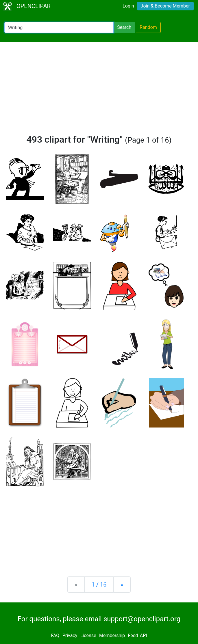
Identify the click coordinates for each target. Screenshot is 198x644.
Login (128, 6)
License (88, 636)
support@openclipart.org (142, 619)
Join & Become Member (165, 6)
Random (148, 27)
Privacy (70, 636)
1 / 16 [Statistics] (99, 585)
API (144, 636)
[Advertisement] (99, 91)
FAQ (55, 636)
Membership (112, 636)
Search (124, 27)
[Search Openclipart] (59, 27)
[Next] (122, 585)
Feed (133, 636)
